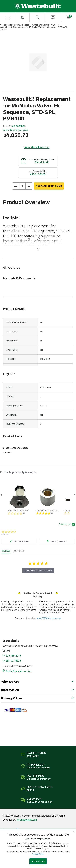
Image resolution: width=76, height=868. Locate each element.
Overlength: (11, 415)
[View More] (38, 249)
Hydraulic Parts (22, 25)
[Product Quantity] (22, 186)
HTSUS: (9, 387)
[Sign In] (53, 17)
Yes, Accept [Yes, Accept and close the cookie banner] (38, 861)
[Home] (38, 6)
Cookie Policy (38, 854)
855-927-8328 (38, 174)
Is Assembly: (12, 350)
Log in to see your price (16, 130)
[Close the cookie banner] (73, 832)
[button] (1, 495)
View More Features (37, 147)
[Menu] (7, 17)
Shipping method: (14, 406)
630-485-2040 (13, 656)
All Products (6, 25)
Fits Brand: (11, 359)
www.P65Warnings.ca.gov (49, 618)
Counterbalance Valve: (16, 322)
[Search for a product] (37, 17)
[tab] (19, 541)
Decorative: (11, 332)
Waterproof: (12, 341)
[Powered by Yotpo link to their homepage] (67, 525)
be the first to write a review (38, 570)
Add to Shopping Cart (49, 186)
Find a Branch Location (19, 671)
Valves (54, 25)
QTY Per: (10, 397)
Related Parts (13, 436)
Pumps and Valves (40, 25)
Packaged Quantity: (15, 424)
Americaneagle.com (27, 820)
